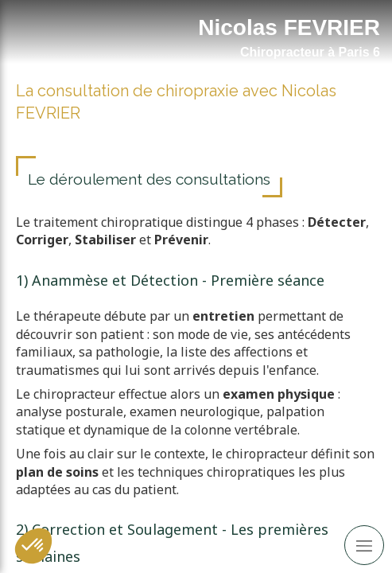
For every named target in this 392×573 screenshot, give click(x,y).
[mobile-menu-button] (364, 545)
